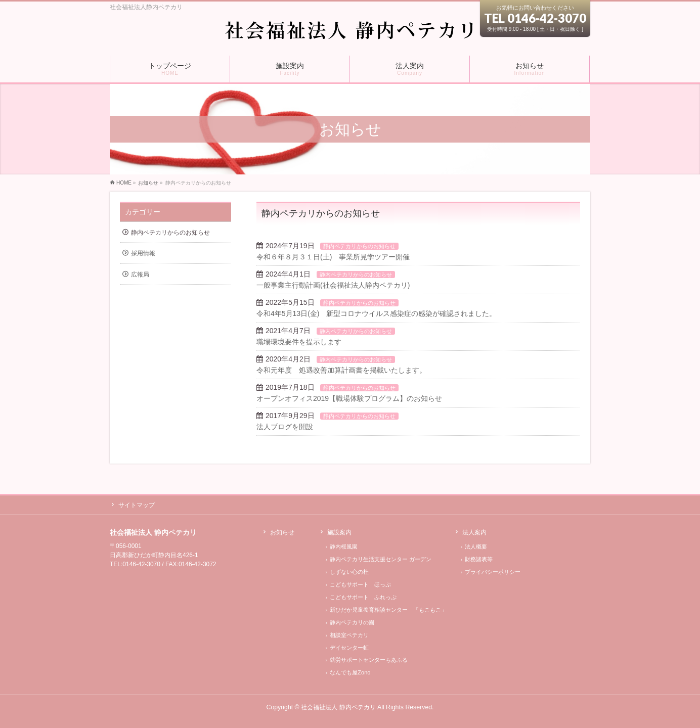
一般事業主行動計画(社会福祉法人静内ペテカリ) (333, 285)
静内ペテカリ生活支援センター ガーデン (381, 559)
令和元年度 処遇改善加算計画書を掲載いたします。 (341, 370)
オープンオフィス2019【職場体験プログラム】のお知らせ (349, 398)
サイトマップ (137, 505)
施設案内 (339, 532)
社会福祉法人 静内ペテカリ (338, 707)
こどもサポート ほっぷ (360, 584)
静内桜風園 (344, 547)
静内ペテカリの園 (352, 622)
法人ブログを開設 (285, 427)
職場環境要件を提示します (299, 342)
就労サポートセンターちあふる (369, 660)
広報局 (140, 275)
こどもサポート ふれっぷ (363, 597)
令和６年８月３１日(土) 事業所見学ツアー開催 (333, 257)
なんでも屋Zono (350, 672)
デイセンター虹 (349, 648)
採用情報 (143, 253)
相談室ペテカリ (349, 635)
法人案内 (474, 532)
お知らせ (282, 532)
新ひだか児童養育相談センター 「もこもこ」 (388, 610)
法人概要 (476, 547)
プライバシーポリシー (493, 572)
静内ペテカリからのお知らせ (359, 246)
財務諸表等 (479, 559)
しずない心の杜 (349, 572)
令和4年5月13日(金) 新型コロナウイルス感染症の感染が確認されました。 (376, 313)
